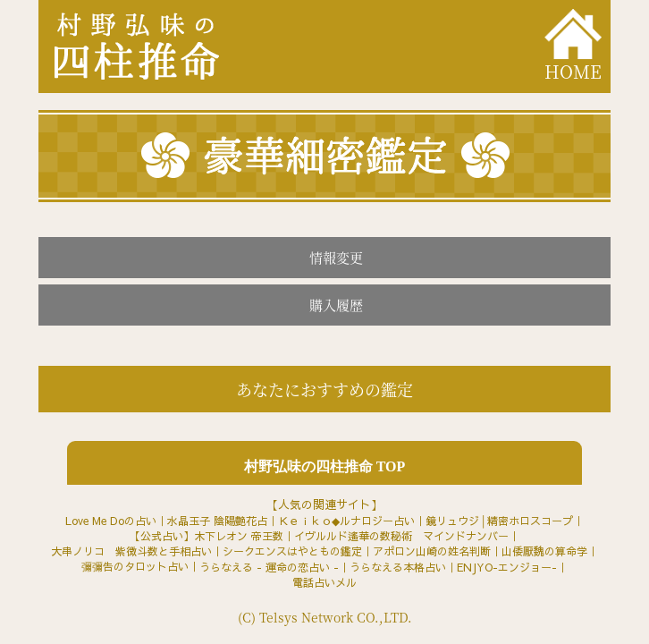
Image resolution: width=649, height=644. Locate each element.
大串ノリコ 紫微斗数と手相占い (131, 551)
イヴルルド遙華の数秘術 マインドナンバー (401, 536)
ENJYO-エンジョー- (507, 567)
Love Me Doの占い (111, 521)
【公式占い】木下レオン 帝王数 (206, 536)
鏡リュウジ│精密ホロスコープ (499, 521)
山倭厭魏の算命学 (544, 551)
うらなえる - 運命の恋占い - (269, 567)
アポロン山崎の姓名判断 (432, 551)
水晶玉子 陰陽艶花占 (217, 521)
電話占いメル (324, 582)
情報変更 (336, 257)
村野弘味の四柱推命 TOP (325, 466)
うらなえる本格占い (398, 567)
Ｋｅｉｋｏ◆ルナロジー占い (346, 521)
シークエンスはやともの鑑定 (292, 551)
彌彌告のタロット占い (135, 566)
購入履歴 (336, 305)
